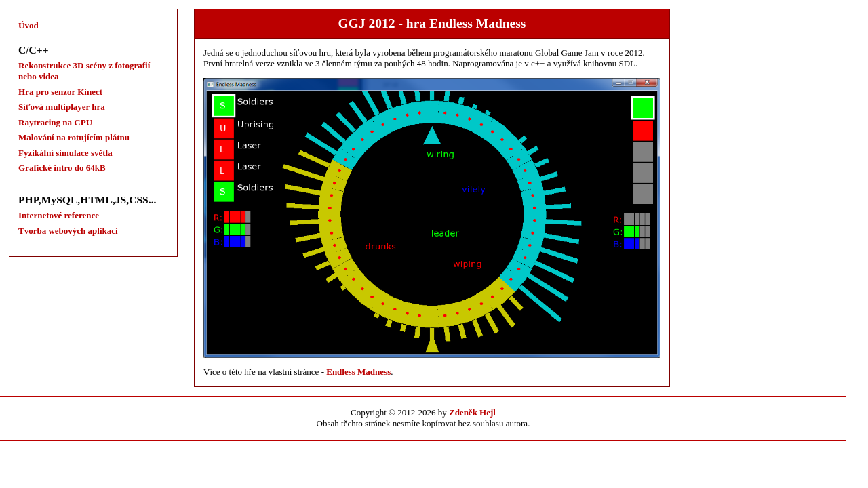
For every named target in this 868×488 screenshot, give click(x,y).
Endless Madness (358, 372)
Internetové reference (59, 215)
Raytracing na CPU (55, 122)
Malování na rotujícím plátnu (74, 137)
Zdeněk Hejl (472, 412)
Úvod (28, 25)
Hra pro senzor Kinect (60, 92)
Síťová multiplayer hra (62, 107)
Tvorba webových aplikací (68, 231)
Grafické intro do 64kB (62, 168)
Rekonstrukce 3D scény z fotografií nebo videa (84, 71)
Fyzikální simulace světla (65, 153)
